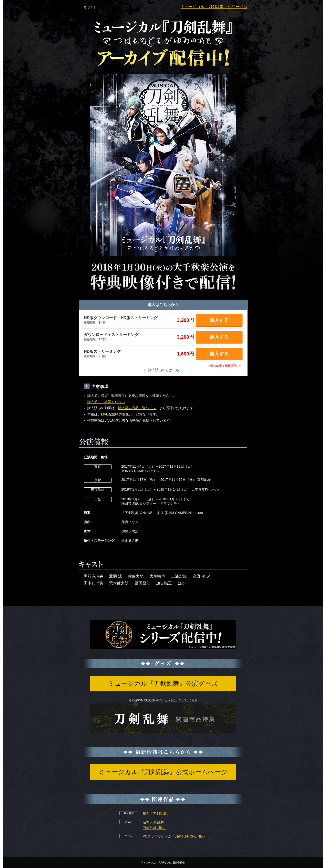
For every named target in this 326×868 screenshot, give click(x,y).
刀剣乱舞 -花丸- (155, 828)
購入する (219, 320)
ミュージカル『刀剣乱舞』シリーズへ (214, 7)
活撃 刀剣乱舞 (153, 822)
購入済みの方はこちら (163, 370)
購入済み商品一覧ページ (137, 408)
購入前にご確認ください (106, 402)
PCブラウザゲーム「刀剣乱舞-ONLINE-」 (175, 836)
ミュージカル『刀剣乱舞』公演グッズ (163, 683)
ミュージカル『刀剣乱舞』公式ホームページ (163, 772)
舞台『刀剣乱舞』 (156, 814)
